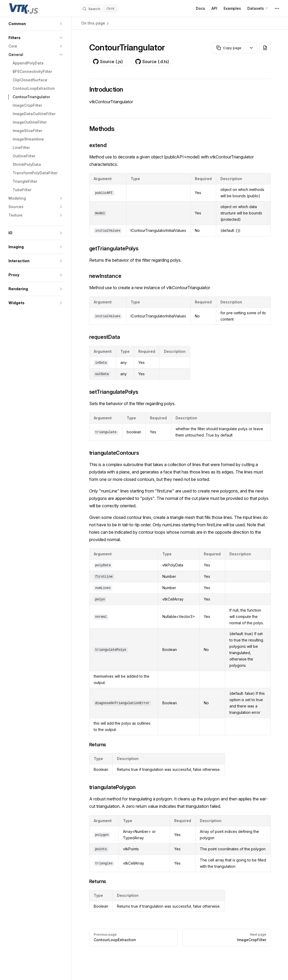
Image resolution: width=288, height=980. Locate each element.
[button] (36, 24)
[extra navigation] (277, 8)
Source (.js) (108, 62)
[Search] (100, 8)
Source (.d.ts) (152, 62)
